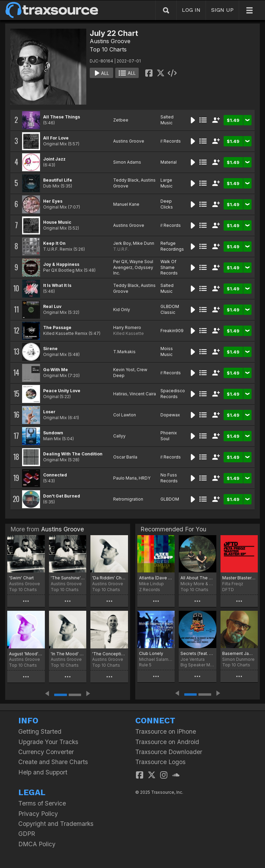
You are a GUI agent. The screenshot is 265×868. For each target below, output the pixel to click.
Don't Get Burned (62, 496)
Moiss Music (167, 351)
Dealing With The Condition (73, 454)
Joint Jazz (54, 159)
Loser (49, 412)
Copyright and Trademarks (56, 824)
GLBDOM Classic (170, 309)
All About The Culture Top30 (197, 578)
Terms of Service (42, 803)
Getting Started (40, 731)
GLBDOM (170, 499)
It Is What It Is (57, 285)
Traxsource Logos (160, 762)
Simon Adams (127, 162)
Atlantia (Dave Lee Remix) (156, 578)
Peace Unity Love (62, 391)
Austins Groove (110, 41)
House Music (57, 222)
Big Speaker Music (197, 665)
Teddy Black (126, 180)
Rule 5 (145, 665)
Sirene (50, 349)
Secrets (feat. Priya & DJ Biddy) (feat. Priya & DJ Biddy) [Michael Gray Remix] (197, 653)
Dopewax (170, 415)
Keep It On (54, 243)
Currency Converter (46, 752)
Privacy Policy (38, 814)
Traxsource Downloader (169, 752)
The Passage (57, 327)
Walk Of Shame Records (169, 267)
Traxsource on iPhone (166, 731)
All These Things (62, 117)
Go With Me (56, 370)
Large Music (166, 183)
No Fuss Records (169, 478)
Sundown (53, 433)
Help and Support (43, 772)
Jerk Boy (122, 243)
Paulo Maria (125, 478)
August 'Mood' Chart (26, 654)
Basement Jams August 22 (239, 653)
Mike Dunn (144, 243)
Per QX (120, 262)
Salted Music (167, 120)
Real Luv (52, 306)
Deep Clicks (167, 204)
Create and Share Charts (53, 762)
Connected (55, 475)
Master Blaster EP (239, 578)
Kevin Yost (124, 370)
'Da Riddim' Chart (109, 578)
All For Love (56, 138)
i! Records (171, 141)
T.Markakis (124, 352)
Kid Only (122, 310)
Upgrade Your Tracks (48, 742)
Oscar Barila (125, 457)
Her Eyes (53, 201)
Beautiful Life (58, 180)
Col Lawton (125, 415)
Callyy (119, 436)
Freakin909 (172, 331)
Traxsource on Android (167, 742)
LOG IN (191, 10)
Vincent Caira (143, 394)
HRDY (145, 478)
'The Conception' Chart (109, 654)
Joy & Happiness (61, 264)
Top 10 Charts (108, 49)
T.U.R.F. (121, 249)
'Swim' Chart (21, 578)
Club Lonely (151, 653)
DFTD (228, 590)
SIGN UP (222, 10)
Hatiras (120, 394)
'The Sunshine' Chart (68, 578)
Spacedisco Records (173, 394)
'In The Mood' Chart (68, 654)
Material (169, 162)
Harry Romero (127, 327)
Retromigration (128, 499)
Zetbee (121, 120)
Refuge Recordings (172, 246)
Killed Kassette (129, 333)
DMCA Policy (37, 844)
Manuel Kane (126, 204)
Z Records (150, 590)
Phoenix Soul (169, 436)
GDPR (27, 834)
